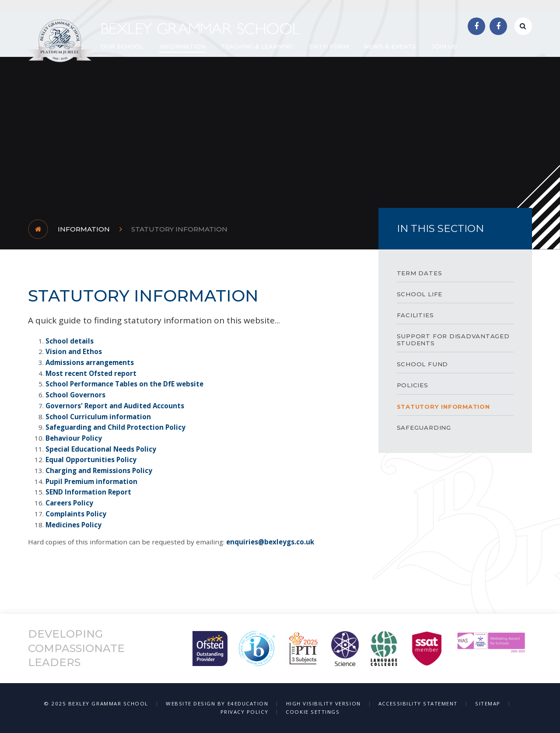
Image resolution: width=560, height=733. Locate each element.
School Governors (75, 395)
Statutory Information (179, 229)
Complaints (66, 514)
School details (70, 341)
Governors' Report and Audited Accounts (116, 406)
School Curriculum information (98, 417)
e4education (248, 703)
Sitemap (488, 703)
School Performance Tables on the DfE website (124, 384)
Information (84, 229)
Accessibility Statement (418, 703)
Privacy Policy (244, 712)
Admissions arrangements (90, 362)
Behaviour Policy (74, 438)
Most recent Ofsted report (91, 373)
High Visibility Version (324, 703)
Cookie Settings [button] (313, 712)
